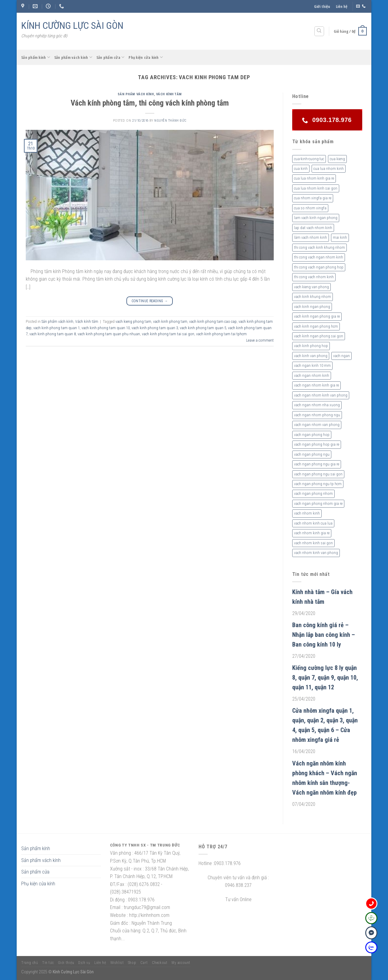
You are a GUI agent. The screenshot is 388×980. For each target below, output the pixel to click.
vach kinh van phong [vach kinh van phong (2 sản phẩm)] (311, 356)
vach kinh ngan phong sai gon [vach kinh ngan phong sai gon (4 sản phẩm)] (319, 336)
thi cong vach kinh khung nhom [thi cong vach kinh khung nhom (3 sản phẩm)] (319, 247)
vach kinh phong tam (170, 321)
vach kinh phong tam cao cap (213, 321)
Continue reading (150, 301)
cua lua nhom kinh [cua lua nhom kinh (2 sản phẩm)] (329, 169)
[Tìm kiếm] (319, 31)
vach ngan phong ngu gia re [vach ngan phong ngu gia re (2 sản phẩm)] (317, 464)
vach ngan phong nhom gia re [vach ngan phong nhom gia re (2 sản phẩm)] (318, 504)
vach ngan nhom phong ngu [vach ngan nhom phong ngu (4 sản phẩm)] (317, 415)
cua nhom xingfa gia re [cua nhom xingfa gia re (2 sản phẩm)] (313, 198)
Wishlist (117, 963)
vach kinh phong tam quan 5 (203, 328)
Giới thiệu (322, 6)
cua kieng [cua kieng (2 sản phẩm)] (337, 159)
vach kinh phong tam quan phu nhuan (109, 334)
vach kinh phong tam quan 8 (53, 334)
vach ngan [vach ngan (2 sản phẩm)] (341, 356)
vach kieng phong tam (133, 321)
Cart (144, 963)
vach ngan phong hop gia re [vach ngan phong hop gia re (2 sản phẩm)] (317, 444)
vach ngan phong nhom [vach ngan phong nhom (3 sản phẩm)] (313, 493)
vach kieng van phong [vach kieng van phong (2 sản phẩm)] (311, 287)
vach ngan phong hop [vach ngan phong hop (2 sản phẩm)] (312, 435)
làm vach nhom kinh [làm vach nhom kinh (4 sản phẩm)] (311, 237)
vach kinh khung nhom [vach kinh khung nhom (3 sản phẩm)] (313, 297)
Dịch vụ (84, 963)
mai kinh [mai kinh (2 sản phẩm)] (340, 237)
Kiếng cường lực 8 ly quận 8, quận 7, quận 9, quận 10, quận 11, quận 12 (325, 678)
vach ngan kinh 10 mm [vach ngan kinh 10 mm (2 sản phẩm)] (312, 365)
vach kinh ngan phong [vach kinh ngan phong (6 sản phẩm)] (312, 307)
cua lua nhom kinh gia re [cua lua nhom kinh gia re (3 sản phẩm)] (314, 178)
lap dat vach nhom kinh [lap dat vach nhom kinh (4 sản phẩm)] (313, 228)
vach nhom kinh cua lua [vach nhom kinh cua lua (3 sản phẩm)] (313, 523)
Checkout (160, 963)
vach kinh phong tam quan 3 (155, 328)
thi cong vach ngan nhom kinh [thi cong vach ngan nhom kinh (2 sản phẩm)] (319, 257)
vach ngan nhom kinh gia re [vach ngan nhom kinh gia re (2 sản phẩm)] (316, 385)
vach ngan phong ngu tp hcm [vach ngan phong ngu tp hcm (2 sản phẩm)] (318, 484)
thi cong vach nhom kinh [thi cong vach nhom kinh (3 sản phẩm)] (314, 277)
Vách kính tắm (169, 94)
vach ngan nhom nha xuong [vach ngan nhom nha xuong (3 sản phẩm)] (317, 405)
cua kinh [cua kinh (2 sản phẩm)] (301, 169)
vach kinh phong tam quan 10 (106, 328)
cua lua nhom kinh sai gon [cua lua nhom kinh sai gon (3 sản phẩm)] (316, 188)
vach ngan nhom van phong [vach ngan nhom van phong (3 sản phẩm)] (317, 425)
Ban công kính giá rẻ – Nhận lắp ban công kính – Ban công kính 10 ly (324, 635)
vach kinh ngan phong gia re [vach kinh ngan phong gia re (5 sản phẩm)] (317, 316)
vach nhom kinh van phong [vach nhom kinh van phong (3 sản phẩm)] (316, 553)
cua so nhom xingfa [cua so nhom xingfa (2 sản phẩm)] (310, 208)
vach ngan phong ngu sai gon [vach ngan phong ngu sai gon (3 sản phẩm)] (318, 474)
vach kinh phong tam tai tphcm (221, 334)
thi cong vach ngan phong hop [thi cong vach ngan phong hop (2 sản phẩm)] (319, 267)
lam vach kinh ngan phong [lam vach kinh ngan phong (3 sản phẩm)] (316, 218)
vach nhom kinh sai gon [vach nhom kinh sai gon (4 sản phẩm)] (313, 543)
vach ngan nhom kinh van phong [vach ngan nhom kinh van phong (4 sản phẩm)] (321, 395)
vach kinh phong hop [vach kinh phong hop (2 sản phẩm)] (311, 346)
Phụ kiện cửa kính (146, 57)
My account (181, 963)
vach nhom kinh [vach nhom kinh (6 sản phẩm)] (307, 513)
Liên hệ (342, 6)
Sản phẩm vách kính (73, 57)
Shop (132, 963)
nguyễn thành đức (170, 121)
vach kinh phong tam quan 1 (57, 328)
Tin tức (48, 963)
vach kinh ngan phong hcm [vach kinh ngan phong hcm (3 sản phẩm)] (316, 326)
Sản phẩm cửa (110, 57)
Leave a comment (260, 340)
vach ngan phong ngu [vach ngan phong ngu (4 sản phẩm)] (312, 454)
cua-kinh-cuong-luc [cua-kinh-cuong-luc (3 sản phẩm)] (309, 159)
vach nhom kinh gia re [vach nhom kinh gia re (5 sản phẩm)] (312, 533)
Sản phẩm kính (36, 57)
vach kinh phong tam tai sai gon (168, 334)
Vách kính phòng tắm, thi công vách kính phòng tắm (150, 103)
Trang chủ (30, 963)
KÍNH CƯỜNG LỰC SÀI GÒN (72, 25)
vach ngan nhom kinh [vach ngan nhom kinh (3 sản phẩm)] (312, 375)
